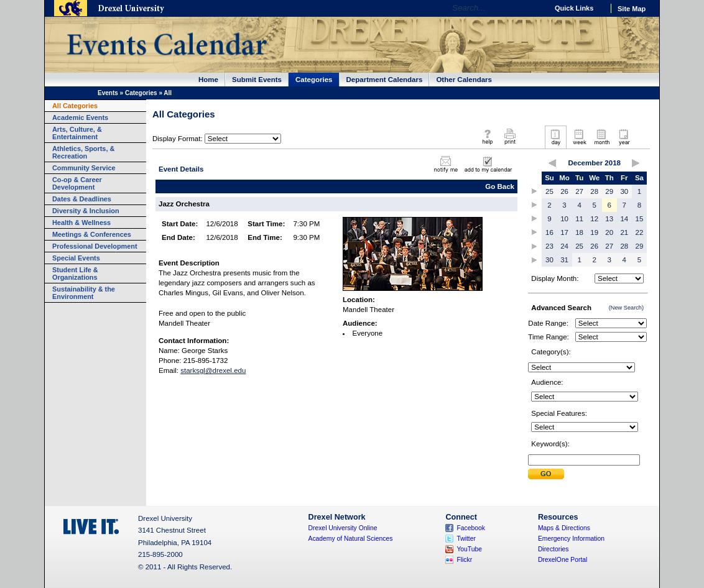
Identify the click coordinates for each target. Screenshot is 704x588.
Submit (546, 474)
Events (108, 93)
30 (624, 191)
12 (594, 219)
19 (594, 232)
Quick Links (574, 8)
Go (535, 8)
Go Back (500, 186)
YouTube (469, 549)
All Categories (75, 106)
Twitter (466, 539)
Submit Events (257, 80)
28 (594, 191)
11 (579, 219)
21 (624, 232)
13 (609, 219)
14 (624, 219)
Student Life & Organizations (75, 273)
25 (549, 191)
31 (564, 260)
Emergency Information (571, 539)
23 (549, 246)
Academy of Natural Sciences (351, 539)
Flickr (464, 560)
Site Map (632, 9)
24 (564, 246)
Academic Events (80, 117)
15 (640, 219)
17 (564, 232)
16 (549, 232)
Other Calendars (464, 80)
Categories (314, 80)
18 (579, 232)
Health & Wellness (81, 223)
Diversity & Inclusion (86, 211)
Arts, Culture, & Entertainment (77, 133)
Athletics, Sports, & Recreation (83, 152)
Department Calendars (385, 80)
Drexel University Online (343, 528)
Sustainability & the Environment (84, 293)
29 (609, 191)
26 (564, 191)
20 (609, 232)
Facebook (471, 528)
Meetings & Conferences (92, 234)
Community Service (84, 168)
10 (564, 219)
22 (640, 232)
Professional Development (95, 246)
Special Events (76, 258)
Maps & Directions (564, 528)
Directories (553, 549)
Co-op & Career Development (77, 183)
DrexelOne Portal (563, 560)
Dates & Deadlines (82, 199)
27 (579, 191)
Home (208, 80)
